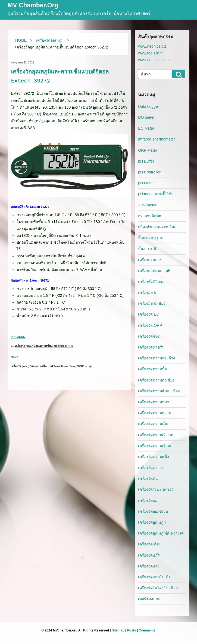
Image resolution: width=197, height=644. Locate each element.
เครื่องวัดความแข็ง (154, 457)
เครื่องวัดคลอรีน (151, 347)
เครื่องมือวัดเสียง (152, 303)
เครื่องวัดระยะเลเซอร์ (156, 489)
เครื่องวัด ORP (150, 325)
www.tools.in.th (151, 53)
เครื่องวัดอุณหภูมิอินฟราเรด (161, 533)
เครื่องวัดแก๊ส (149, 555)
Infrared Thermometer (157, 139)
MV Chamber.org (33, 6)
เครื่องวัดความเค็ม (153, 424)
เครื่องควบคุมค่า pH (154, 271)
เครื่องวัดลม (148, 500)
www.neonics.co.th (154, 60)
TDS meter (147, 205)
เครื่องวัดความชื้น (153, 369)
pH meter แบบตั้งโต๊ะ (156, 194)
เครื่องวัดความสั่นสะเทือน (159, 391)
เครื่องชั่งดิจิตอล (151, 282)
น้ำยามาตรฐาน (151, 238)
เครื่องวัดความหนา (154, 402)
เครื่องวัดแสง (149, 566)
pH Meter (146, 183)
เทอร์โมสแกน (149, 599)
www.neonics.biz (152, 46)
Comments (147, 630)
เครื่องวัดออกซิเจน (153, 511)
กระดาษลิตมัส (150, 216)
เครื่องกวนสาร (150, 260)
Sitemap (118, 630)
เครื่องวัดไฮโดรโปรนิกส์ (158, 588)
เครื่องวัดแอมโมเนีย (154, 577)
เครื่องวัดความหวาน (155, 413)
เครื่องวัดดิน (148, 478)
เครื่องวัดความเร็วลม (155, 446)
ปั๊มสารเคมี (147, 249)
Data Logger (148, 106)
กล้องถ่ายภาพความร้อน (157, 227)
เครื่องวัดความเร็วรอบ (156, 435)
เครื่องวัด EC (148, 314)
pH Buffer (146, 161)
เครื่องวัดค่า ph (150, 468)
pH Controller (149, 172)
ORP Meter (148, 150)
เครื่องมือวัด (148, 292)
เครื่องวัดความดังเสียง (156, 380)
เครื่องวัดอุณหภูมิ (152, 522)
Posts (132, 630)
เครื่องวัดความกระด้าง (157, 358)
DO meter (146, 117)
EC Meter (146, 128)
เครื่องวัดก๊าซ (149, 336)
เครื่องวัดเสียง (149, 544)
